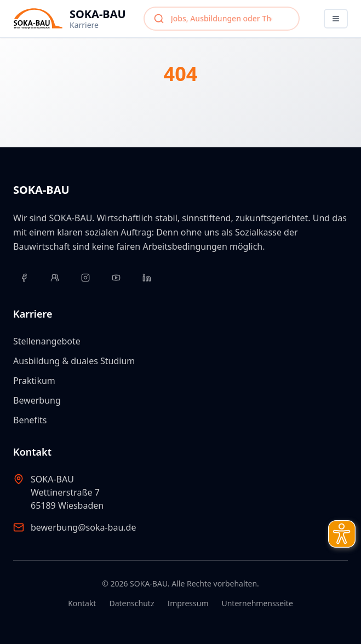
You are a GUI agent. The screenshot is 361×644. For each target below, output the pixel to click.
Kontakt (82, 603)
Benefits (30, 420)
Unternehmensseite (257, 603)
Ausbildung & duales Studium (74, 361)
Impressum (188, 603)
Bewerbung (37, 400)
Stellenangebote (47, 341)
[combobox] (222, 19)
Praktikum (34, 381)
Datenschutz (131, 603)
